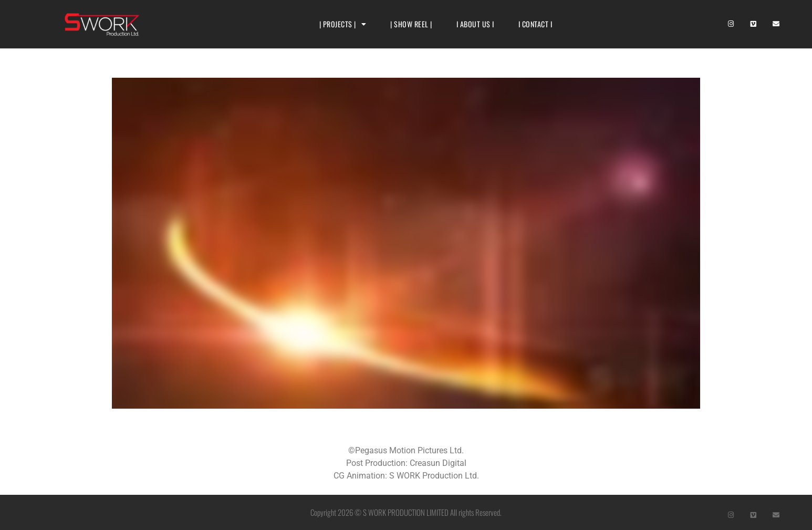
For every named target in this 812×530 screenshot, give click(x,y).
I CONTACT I (535, 24)
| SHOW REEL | (411, 24)
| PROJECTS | (343, 24)
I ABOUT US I (475, 24)
